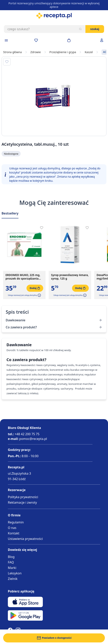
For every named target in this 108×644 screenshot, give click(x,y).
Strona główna (12, 52)
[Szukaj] (80, 29)
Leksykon (15, 573)
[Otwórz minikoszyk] (69, 40)
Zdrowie (36, 52)
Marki (12, 568)
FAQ (11, 562)
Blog (11, 557)
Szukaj (95, 29)
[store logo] (54, 16)
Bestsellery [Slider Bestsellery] (10, 213)
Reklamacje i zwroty (22, 502)
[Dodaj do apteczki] (7, 62)
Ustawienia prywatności (25, 539)
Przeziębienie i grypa (63, 52)
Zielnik (13, 579)
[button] (39, 295)
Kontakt (14, 533)
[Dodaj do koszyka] (35, 288)
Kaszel (89, 52)
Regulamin (16, 522)
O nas (12, 528)
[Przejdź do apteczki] (36, 40)
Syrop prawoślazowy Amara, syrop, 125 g (70, 277)
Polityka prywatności (23, 497)
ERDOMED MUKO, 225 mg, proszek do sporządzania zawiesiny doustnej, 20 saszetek (23, 277)
